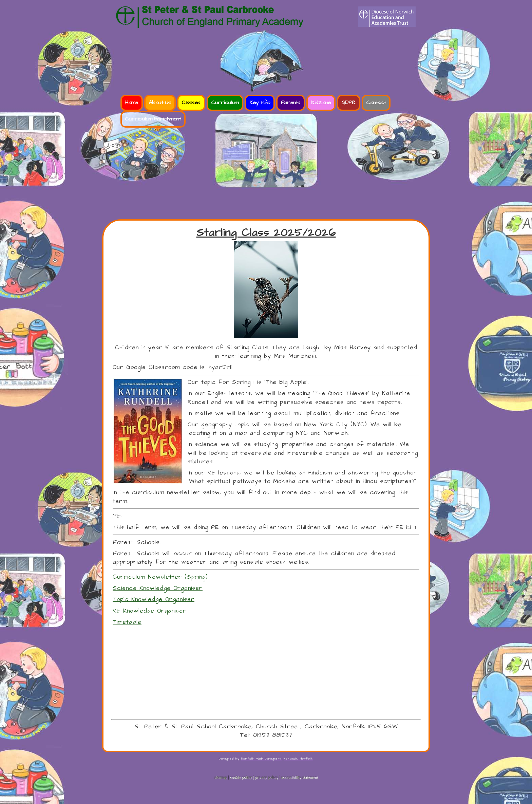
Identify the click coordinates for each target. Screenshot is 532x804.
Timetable (127, 622)
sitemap (221, 777)
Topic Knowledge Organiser (154, 599)
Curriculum (225, 103)
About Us (160, 103)
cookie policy (241, 777)
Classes (191, 103)
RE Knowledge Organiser (149, 611)
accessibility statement (299, 777)
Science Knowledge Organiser (158, 588)
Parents (291, 103)
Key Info (260, 103)
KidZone (321, 103)
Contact (376, 103)
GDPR (349, 103)
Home (132, 103)
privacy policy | (268, 777)
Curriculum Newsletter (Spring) (160, 577)
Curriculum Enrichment (153, 119)
